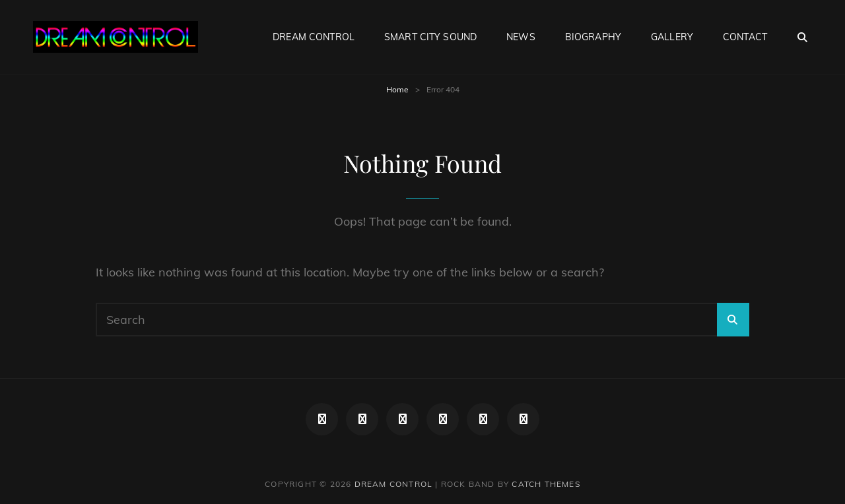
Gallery (672, 37)
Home (397, 89)
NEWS (521, 37)
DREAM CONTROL (314, 37)
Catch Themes (546, 484)
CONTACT (745, 37)
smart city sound (430, 37)
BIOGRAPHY (593, 37)
